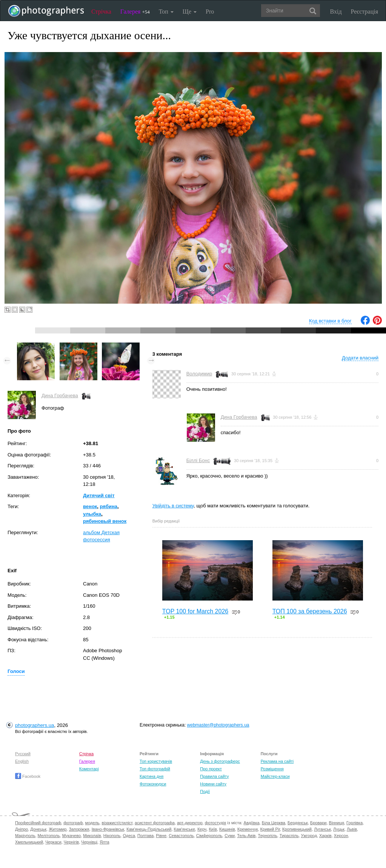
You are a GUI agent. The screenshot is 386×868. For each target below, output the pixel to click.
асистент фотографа (155, 823)
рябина (109, 506)
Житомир (58, 829)
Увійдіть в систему (173, 506)
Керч (202, 829)
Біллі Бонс (198, 460)
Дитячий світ (99, 495)
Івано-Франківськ (108, 829)
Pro (210, 12)
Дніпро (22, 829)
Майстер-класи (275, 776)
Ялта (104, 842)
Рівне (161, 836)
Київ (213, 829)
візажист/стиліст (117, 823)
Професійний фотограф (38, 823)
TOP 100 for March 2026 (195, 611)
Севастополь (181, 836)
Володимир (199, 374)
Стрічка (101, 12)
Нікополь (112, 836)
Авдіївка (252, 823)
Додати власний (360, 358)
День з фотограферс (220, 761)
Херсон (341, 836)
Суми (230, 836)
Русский (23, 754)
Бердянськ (298, 823)
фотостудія (216, 823)
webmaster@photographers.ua (218, 725)
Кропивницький (297, 829)
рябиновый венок (105, 521)
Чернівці (89, 842)
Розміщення (272, 769)
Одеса (129, 836)
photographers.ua (35, 725)
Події (205, 791)
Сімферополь (209, 836)
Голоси (16, 671)
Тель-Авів (246, 836)
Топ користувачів (156, 761)
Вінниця (337, 823)
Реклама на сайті (277, 761)
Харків (325, 836)
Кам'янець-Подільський (149, 829)
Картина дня (151, 776)
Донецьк (38, 829)
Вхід (336, 12)
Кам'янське (185, 829)
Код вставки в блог (330, 321)
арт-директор (190, 823)
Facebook (28, 776)
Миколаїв (92, 836)
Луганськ (322, 829)
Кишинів (227, 829)
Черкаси (53, 842)
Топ (166, 12)
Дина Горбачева (60, 396)
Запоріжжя (79, 829)
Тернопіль (268, 836)
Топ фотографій (155, 769)
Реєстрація (364, 12)
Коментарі (89, 769)
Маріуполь (25, 836)
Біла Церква (274, 823)
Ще (190, 12)
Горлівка (354, 823)
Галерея (135, 12)
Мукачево (72, 836)
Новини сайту (213, 784)
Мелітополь (49, 836)
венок (90, 506)
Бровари (318, 823)
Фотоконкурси (153, 784)
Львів (352, 829)
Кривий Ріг (270, 829)
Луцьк (339, 829)
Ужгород (309, 836)
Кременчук (248, 829)
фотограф (73, 823)
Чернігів (71, 842)
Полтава (145, 836)
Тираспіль (289, 836)
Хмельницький (29, 842)
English (22, 761)
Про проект (211, 769)
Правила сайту (214, 776)
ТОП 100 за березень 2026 (310, 611)
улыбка (92, 514)
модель (92, 823)
